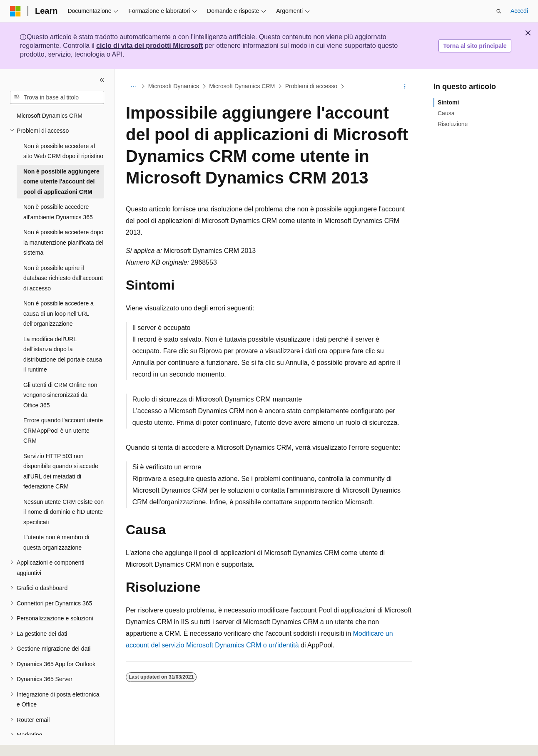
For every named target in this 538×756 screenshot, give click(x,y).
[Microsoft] (15, 11)
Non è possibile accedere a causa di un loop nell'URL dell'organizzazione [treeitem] (59, 314)
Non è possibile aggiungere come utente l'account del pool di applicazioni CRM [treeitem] (61, 182)
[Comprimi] (102, 80)
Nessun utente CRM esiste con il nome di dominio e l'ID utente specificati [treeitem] (64, 512)
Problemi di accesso (311, 87)
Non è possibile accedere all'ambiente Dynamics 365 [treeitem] (58, 212)
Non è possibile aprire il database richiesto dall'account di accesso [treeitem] (63, 278)
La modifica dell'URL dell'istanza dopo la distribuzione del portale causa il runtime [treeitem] (63, 354)
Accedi (519, 11)
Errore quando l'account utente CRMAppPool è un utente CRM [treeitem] (63, 430)
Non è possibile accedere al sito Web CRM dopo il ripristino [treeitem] (63, 151)
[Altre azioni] (405, 87)
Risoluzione (453, 124)
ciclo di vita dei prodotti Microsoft (149, 46)
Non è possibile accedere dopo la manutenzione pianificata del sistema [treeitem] (63, 242)
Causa (446, 113)
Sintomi (448, 102)
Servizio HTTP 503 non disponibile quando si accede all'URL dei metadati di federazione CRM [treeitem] (61, 471)
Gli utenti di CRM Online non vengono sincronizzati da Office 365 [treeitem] (60, 395)
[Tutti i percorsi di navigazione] (133, 87)
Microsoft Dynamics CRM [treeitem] (50, 116)
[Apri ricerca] (499, 11)
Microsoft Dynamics (174, 87)
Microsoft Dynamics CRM (242, 87)
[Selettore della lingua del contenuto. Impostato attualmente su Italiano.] (29, 742)
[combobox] (57, 97)
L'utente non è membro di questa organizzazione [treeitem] (56, 542)
